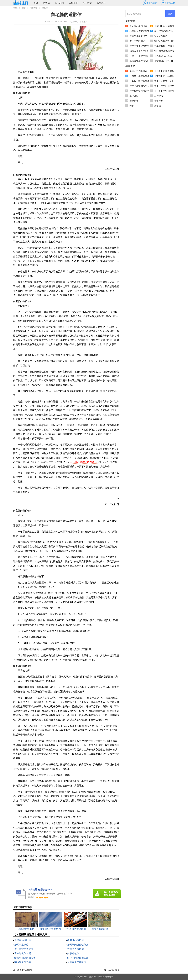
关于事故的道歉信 (24, 949)
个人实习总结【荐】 (139, 26)
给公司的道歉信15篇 (78, 958)
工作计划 (134, 96)
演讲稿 (46, 3)
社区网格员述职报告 (164, 51)
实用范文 (101, 3)
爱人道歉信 (113, 970)
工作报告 (73, 3)
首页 (36, 3)
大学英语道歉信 (75, 949)
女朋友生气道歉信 (77, 962)
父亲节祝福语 (161, 36)
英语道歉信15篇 (23, 962)
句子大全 (87, 3)
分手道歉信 (73, 953)
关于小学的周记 (137, 41)
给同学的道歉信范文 (78, 945)
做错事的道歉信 (23, 940)
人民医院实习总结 (163, 56)
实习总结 (59, 3)
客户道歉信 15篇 (23, 953)
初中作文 (159, 101)
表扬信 (158, 106)
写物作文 (134, 101)
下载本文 (84, 22)
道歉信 (45, 8)
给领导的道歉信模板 (25, 958)
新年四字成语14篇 (138, 71)
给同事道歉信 (21, 945)
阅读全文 (74, 22)
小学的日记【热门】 (164, 61)
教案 (132, 106)
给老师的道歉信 (75, 940)
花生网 (91, 977)
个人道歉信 (27, 970)
